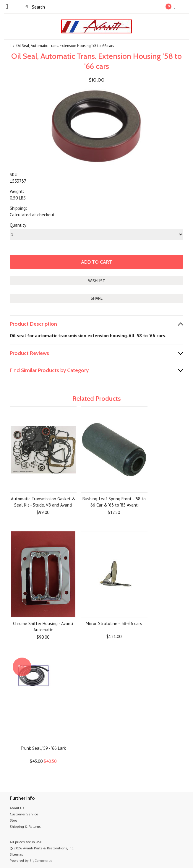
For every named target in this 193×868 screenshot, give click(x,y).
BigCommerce (41, 860)
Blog (13, 820)
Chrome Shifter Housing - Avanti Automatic (43, 627)
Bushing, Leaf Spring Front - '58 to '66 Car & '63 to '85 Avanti (114, 502)
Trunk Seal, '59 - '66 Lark (43, 748)
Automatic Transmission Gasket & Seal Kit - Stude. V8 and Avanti (43, 502)
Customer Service (24, 814)
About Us (17, 808)
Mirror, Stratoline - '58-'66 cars (114, 623)
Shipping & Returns (25, 826)
